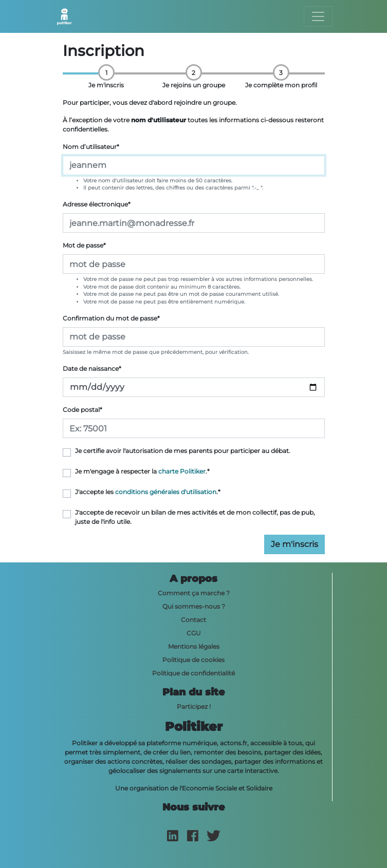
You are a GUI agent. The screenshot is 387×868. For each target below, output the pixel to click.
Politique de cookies (193, 660)
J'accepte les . (148, 492)
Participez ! (194, 706)
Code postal (82, 410)
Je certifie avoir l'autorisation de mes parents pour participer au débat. (183, 451)
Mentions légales (194, 646)
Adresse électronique (97, 204)
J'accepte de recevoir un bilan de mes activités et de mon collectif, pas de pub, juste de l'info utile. (195, 517)
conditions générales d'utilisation (166, 492)
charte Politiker (182, 471)
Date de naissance (92, 369)
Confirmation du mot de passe (111, 318)
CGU (194, 633)
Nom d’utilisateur (91, 147)
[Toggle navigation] (318, 16)
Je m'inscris (294, 544)
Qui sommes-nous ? (194, 606)
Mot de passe (84, 245)
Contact (193, 620)
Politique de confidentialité (193, 673)
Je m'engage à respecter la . (142, 471)
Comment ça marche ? (194, 593)
